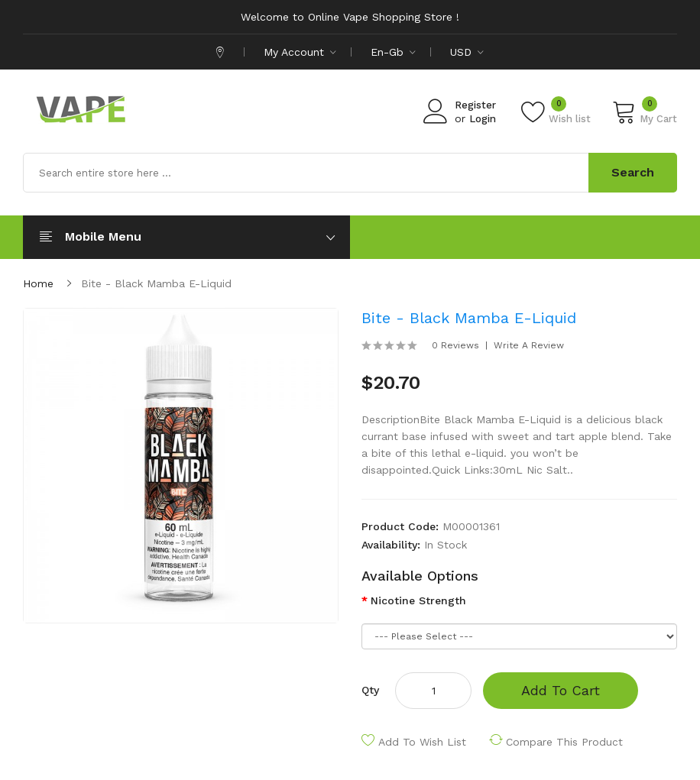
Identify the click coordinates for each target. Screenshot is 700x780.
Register (475, 105)
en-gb (393, 52)
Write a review (529, 345)
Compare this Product (564, 742)
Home (38, 283)
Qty (370, 690)
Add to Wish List (422, 742)
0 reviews (455, 345)
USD (467, 52)
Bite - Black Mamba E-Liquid (156, 283)
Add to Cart (561, 690)
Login (483, 119)
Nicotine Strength (418, 600)
